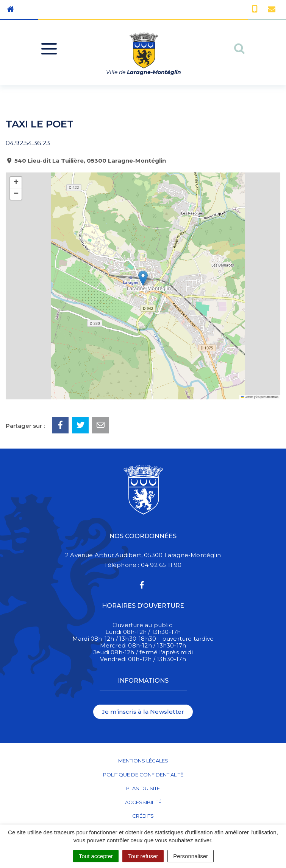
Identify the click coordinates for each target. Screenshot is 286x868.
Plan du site (143, 788)
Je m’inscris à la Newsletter (143, 712)
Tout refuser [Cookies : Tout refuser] (143, 856)
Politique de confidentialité (143, 775)
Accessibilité (143, 802)
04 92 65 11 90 (161, 565)
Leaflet (247, 397)
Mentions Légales (143, 761)
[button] (143, 278)
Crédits (143, 816)
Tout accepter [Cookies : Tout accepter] (96, 856)
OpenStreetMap (268, 397)
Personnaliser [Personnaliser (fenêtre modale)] (191, 856)
